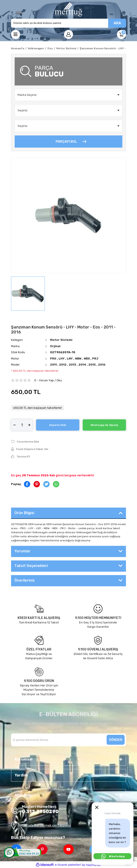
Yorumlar (22, 551)
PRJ (95, 359)
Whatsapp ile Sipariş (104, 425)
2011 (54, 365)
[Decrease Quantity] (14, 425)
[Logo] (68, 9)
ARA (117, 23)
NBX (87, 359)
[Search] (68, 23)
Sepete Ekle (58, 425)
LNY (70, 359)
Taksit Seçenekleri (31, 566)
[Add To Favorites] (68, 442)
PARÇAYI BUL (66, 142)
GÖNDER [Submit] (116, 740)
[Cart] (121, 34)
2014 (83, 365)
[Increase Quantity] (29, 425)
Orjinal (55, 346)
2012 (63, 365)
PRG (54, 359)
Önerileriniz (25, 580)
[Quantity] (22, 425)
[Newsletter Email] (68, 740)
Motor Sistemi (61, 340)
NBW (79, 359)
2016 (102, 365)
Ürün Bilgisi (24, 513)
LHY (62, 359)
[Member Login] (68, 34)
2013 (73, 365)
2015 (92, 365)
